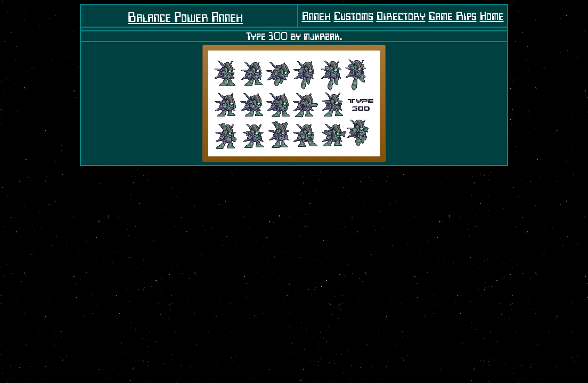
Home (492, 16)
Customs (354, 16)
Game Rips (453, 16)
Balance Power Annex (185, 17)
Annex (316, 16)
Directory (401, 16)
